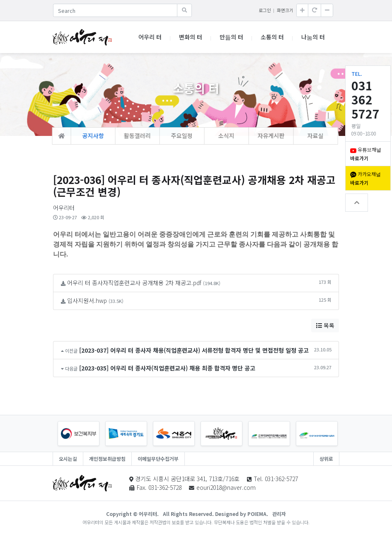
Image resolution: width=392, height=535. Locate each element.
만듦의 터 (231, 37)
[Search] (115, 10)
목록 (325, 325)
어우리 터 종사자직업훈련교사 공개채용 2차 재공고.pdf (134, 283)
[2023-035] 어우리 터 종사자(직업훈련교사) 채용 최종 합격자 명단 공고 (167, 368)
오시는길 (68, 459)
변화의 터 (191, 37)
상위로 (326, 459)
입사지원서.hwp (87, 300)
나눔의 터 (313, 37)
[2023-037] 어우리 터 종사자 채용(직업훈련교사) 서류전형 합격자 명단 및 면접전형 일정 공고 (194, 350)
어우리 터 (150, 37)
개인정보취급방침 (107, 459)
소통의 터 (272, 37)
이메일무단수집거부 (158, 459)
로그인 (265, 10)
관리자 (279, 514)
